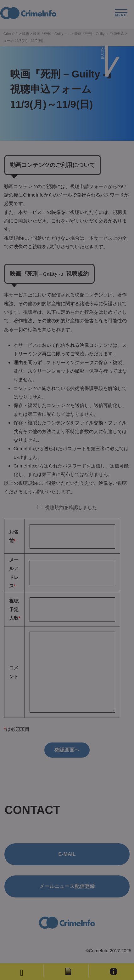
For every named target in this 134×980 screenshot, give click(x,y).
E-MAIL (67, 854)
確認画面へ (67, 750)
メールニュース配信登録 (67, 886)
